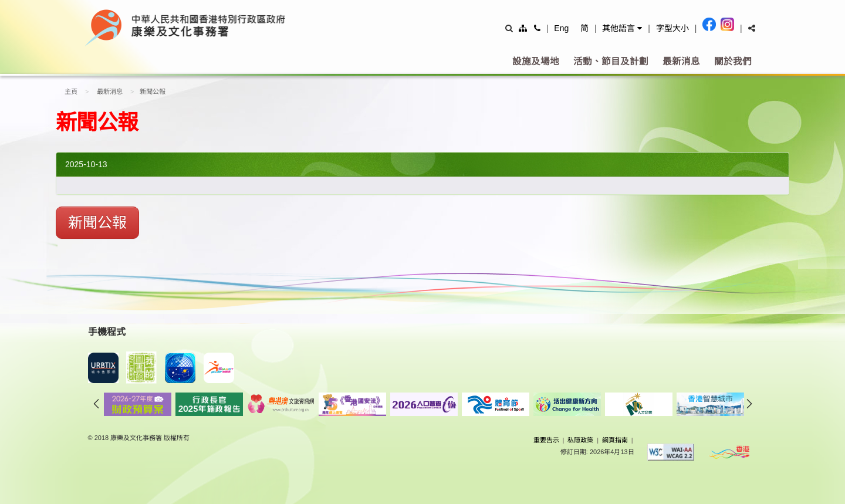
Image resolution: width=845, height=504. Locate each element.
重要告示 (546, 440)
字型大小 (672, 28)
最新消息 (681, 61)
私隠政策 (580, 440)
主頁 (71, 92)
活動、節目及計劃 (611, 61)
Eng (561, 28)
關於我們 (733, 61)
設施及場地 (536, 61)
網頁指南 (615, 440)
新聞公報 (97, 222)
